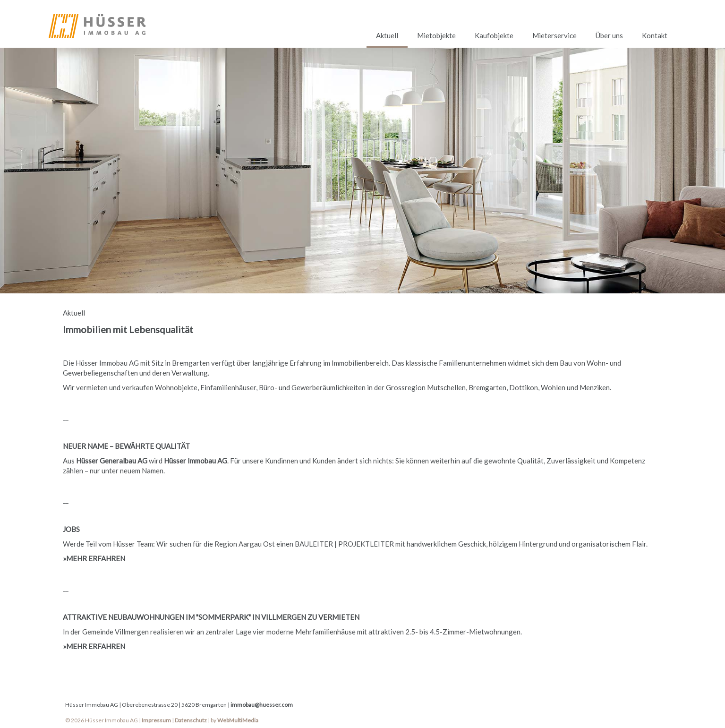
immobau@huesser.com (262, 705)
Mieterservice (554, 35)
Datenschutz (191, 720)
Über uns (609, 35)
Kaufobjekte (494, 35)
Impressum (156, 720)
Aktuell (387, 35)
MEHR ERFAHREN (96, 558)
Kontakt (655, 35)
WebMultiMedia (238, 720)
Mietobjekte (436, 35)
